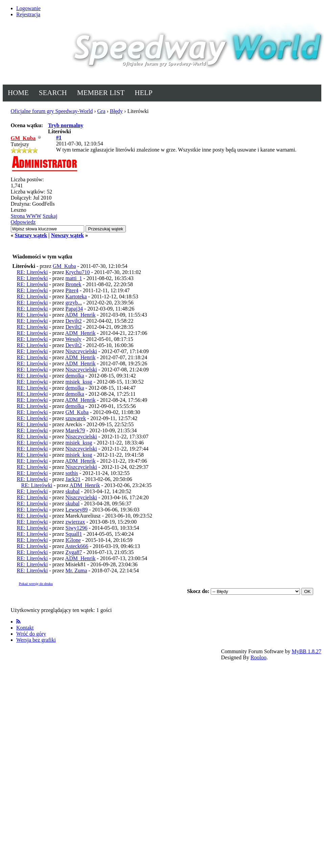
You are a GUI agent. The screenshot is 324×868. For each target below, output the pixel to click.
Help (144, 93)
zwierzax (75, 522)
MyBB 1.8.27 (306, 651)
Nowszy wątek (67, 235)
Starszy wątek (31, 235)
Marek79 (75, 430)
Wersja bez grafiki (36, 640)
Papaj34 (74, 309)
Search (53, 93)
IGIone (73, 540)
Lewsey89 (77, 510)
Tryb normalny (66, 125)
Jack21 (73, 479)
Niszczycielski (81, 351)
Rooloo (259, 657)
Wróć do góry (31, 634)
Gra (101, 111)
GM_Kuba (64, 266)
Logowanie (28, 8)
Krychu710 (78, 272)
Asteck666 (77, 546)
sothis (72, 473)
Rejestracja (28, 14)
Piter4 (72, 290)
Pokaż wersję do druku (36, 584)
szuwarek (76, 418)
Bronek (74, 284)
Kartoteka (76, 296)
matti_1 (74, 278)
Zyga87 (74, 552)
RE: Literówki (32, 272)
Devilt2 (74, 321)
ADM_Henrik (80, 315)
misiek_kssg (79, 382)
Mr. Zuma (76, 570)
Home (18, 93)
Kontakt (25, 628)
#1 (59, 138)
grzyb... (74, 303)
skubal (73, 491)
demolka (75, 376)
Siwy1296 (77, 528)
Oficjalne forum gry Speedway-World (52, 111)
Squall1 (74, 534)
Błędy (116, 111)
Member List (101, 93)
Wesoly (73, 339)
